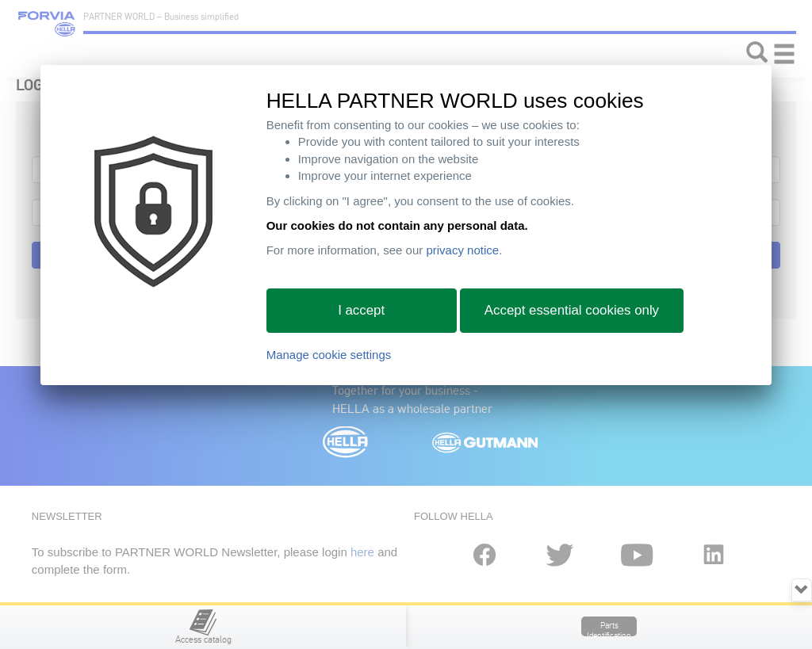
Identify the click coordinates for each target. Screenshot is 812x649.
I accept (361, 310)
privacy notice (462, 250)
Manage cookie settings (329, 355)
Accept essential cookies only (572, 310)
